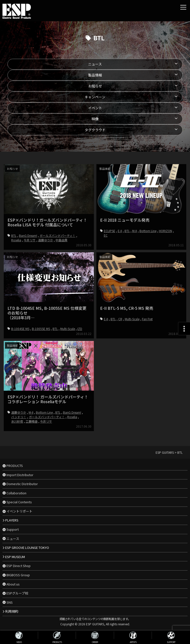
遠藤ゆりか (46, 240)
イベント (95, 108)
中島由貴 (62, 240)
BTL (14, 235)
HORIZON (165, 231)
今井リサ (30, 240)
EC (106, 235)
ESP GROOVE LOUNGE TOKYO (27, 547)
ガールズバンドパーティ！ (58, 235)
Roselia (16, 240)
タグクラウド (95, 130)
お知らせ (95, 86)
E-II (120, 231)
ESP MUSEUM (15, 557)
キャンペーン (95, 97)
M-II (135, 231)
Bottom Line (148, 231)
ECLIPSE (110, 231)
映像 (95, 119)
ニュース (95, 64)
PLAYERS (12, 520)
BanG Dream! (28, 235)
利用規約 (12, 611)
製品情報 (95, 75)
